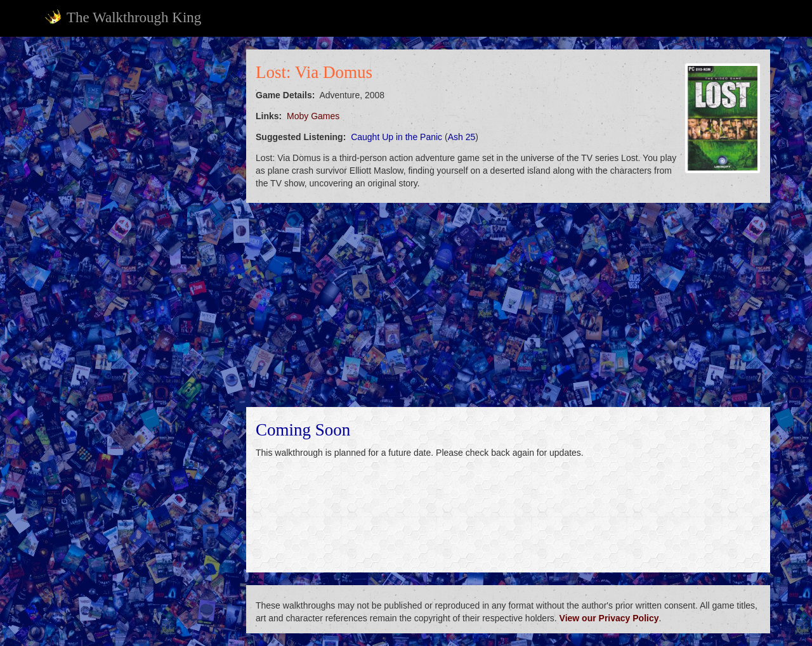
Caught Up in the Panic (396, 137)
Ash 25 (462, 137)
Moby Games (313, 116)
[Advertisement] (137, 240)
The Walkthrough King (123, 17)
